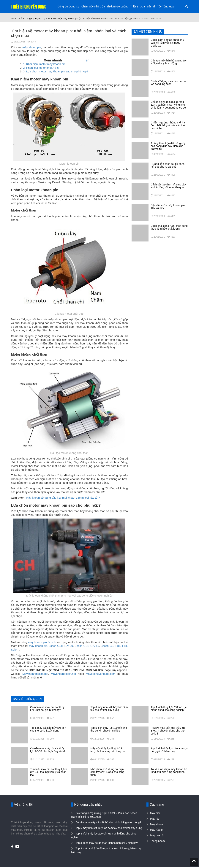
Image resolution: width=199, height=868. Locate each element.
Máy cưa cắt (157, 835)
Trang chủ (16, 19)
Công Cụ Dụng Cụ (69, 7)
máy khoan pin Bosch (42, 642)
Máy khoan (54, 19)
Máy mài (155, 813)
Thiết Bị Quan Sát (140, 7)
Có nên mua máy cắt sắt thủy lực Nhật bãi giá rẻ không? (108, 822)
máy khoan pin (32, 47)
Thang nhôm (157, 841)
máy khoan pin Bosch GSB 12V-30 (51, 646)
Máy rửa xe (157, 830)
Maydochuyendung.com (101, 674)
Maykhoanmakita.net (35, 674)
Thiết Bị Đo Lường (118, 7)
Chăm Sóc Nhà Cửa (93, 7)
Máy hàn (155, 819)
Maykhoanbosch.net (63, 674)
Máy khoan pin (71, 19)
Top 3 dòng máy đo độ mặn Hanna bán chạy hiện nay (106, 843)
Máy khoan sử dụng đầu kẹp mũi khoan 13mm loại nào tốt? (63, 498)
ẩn (87, 60)
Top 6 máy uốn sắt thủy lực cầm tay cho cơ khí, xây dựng (108, 828)
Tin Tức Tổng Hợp (163, 7)
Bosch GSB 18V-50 (87, 646)
